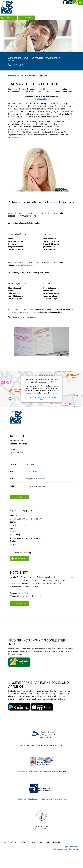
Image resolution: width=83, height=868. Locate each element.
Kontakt (21, 76)
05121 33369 (9, 18)
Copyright (64, 847)
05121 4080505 (23, 593)
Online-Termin (27, 18)
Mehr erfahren (20, 497)
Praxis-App (25, 691)
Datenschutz (74, 849)
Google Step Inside (29, 651)
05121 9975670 (32, 472)
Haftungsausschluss (59, 849)
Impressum (74, 847)
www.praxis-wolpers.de (35, 486)
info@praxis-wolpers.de (35, 479)
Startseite (12, 76)
